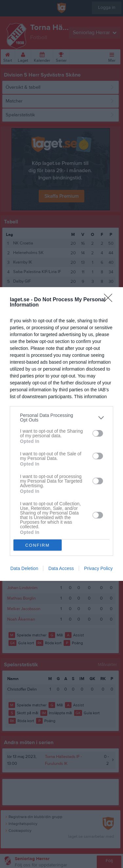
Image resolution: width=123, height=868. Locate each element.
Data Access (61, 568)
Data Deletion (24, 568)
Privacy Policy (98, 568)
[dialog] (61, 434)
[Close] (110, 300)
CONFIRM (38, 545)
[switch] (98, 433)
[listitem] (61, 418)
